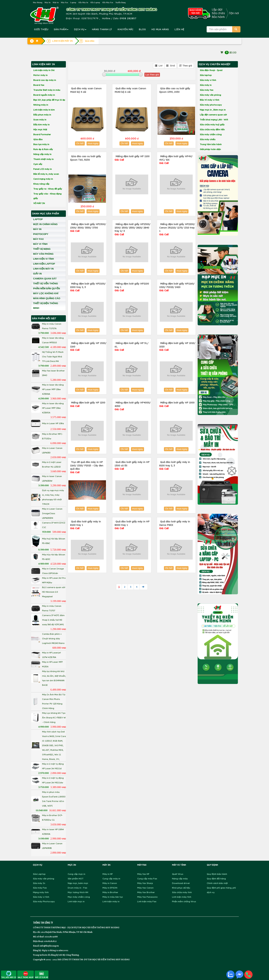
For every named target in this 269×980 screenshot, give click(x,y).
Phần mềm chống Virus (184, 901)
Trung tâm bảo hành (211, 144)
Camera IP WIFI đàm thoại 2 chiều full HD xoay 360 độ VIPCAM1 (53, 620)
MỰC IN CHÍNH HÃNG (45, 224)
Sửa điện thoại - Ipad (211, 70)
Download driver (181, 883)
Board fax (39, 85)
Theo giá (186, 66)
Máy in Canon (110, 883)
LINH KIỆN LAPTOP (44, 264)
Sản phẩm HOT (76, 879)
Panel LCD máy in (43, 169)
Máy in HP (108, 874)
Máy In (47, 2)
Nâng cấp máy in (42, 154)
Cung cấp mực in (76, 874)
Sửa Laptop (95, 2)
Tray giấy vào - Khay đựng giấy (47, 196)
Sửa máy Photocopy (44, 901)
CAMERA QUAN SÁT (45, 279)
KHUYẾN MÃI (125, 29)
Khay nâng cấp (41, 184)
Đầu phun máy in (42, 115)
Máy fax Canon (145, 888)
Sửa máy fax (207, 90)
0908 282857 (128, 18)
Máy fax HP (143, 874)
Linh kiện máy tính (182, 897)
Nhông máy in (41, 105)
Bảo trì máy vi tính (210, 100)
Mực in (56, 2)
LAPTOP (38, 219)
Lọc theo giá (152, 75)
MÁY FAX (38, 239)
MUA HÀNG (160, 29)
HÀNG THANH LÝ (102, 29)
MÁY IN (37, 229)
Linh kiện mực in (76, 901)
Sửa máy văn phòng (210, 95)
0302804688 (51, 937)
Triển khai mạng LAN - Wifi (214, 120)
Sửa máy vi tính (208, 80)
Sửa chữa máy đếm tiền (212, 129)
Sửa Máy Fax (108, 2)
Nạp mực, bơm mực (78, 883)
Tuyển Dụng (121, 2)
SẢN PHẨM (61, 29)
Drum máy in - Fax (77, 888)
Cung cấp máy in (111, 879)
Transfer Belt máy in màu (47, 90)
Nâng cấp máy (180, 879)
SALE (26, 975)
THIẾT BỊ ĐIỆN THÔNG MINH (46, 306)
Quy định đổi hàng (216, 879)
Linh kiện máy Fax (147, 901)
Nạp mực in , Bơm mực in (213, 110)
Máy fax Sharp (145, 883)
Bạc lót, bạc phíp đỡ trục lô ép (49, 100)
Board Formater (42, 134)
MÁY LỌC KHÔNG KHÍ (46, 293)
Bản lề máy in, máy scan (46, 174)
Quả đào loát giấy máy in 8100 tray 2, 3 (175, 465)
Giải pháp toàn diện (210, 149)
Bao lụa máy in (41, 144)
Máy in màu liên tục (113, 897)
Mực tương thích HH (78, 892)
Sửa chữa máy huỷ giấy (212, 125)
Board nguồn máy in (44, 95)
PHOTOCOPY (41, 234)
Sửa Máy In (83, 2)
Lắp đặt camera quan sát (213, 115)
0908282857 (50, 941)
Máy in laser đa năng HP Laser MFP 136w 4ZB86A (53, 389)
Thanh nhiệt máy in (43, 159)
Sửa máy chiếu (208, 139)
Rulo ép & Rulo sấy (43, 149)
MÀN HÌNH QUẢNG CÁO (47, 298)
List (159, 66)
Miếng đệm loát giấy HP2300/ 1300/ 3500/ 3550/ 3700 (88, 228)
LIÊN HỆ (179, 29)
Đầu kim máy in (41, 125)
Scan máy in (40, 120)
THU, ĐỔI (9, 975)
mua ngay (93, 143)
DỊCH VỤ (80, 29)
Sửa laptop (206, 75)
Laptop (73, 2)
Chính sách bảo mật (217, 883)
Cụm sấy (38, 164)
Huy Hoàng (38, 2)
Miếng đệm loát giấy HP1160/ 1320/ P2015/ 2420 (177, 287)
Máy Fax (64, 2)
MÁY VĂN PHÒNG (43, 254)
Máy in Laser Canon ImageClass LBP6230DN (52, 513)
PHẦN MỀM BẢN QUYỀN (46, 288)
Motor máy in (40, 75)
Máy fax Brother (146, 892)
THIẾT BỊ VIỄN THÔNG (46, 284)
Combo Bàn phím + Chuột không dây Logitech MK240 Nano (53, 639)
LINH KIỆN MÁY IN (43, 269)
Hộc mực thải (40, 129)
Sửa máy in (206, 85)
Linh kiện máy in (111, 901)
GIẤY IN (37, 274)
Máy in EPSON (110, 888)
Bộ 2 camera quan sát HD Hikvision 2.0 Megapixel (54, 592)
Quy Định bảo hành (217, 874)
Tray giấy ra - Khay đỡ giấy (48, 189)
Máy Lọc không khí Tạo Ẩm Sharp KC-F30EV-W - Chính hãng (54, 718)
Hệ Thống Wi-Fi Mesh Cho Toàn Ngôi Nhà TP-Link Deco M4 (53, 357)
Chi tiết (80, 143)
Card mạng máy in (43, 179)
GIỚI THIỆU (41, 29)
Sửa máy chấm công (211, 134)
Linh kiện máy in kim (44, 110)
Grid (171, 66)
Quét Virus (178, 874)
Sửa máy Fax (40, 888)
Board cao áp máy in (45, 80)
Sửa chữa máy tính (182, 892)
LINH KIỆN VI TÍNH (43, 259)
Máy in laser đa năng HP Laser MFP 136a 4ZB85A (53, 408)
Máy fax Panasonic (147, 897)
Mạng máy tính (41, 892)
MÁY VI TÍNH (40, 244)
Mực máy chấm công (79, 897)
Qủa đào (38, 139)
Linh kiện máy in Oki (44, 70)
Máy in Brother (110, 892)
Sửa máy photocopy (211, 105)
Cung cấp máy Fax (147, 879)
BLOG (142, 29)
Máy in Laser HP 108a (53, 423)
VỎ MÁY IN (39, 203)
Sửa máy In (39, 883)
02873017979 (90, 18)
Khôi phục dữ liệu (181, 888)
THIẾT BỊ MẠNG (42, 249)
